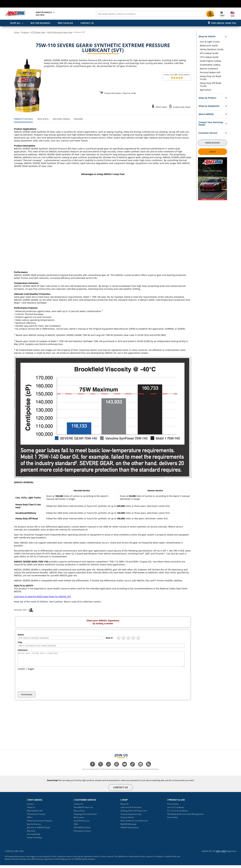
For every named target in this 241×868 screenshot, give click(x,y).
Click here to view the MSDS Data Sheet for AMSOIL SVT (42, 596)
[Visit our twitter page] (101, 769)
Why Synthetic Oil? (35, 813)
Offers (30, 820)
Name (21, 635)
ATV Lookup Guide (209, 53)
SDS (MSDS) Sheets (82, 830)
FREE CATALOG (65, 23)
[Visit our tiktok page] (132, 769)
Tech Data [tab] (43, 119)
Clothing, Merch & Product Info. (134, 813)
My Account (79, 820)
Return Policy (79, 813)
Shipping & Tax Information (85, 817)
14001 (224, 854)
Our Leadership (34, 837)
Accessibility (172, 820)
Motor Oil (124, 807)
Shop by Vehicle (127, 820)
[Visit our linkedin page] (140, 769)
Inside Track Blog (34, 840)
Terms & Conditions (176, 810)
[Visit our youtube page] (124, 769)
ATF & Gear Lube (38, 32)
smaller (22, 672)
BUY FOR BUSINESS (40, 23)
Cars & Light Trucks (210, 42)
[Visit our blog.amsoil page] (148, 769)
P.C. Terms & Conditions (178, 813)
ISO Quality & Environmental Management (185, 817)
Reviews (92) (24, 610)
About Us (31, 810)
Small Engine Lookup (210, 61)
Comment (23, 650)
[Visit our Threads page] (117, 769)
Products (25, 32)
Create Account (212, 143)
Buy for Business (34, 827)
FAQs (76, 827)
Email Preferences (82, 823)
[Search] (138, 14)
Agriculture (206, 90)
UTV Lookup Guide (209, 57)
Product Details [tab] (23, 119)
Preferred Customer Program (40, 823)
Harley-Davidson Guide (212, 49)
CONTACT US (87, 23)
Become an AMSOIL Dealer (39, 830)
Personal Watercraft (210, 72)
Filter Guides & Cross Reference (134, 823)
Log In (212, 152)
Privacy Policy (173, 807)
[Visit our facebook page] (93, 769)
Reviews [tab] (79, 119)
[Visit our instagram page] (109, 769)
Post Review (27, 697)
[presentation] (41, 684)
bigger (31, 672)
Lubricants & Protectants (131, 810)
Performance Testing (36, 817)
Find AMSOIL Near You (224, 23)
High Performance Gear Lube (60, 32)
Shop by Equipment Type (131, 817)
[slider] (177, 78)
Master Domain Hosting (15, 862)
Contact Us (78, 807)
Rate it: (109, 638)
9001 (218, 854)
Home (17, 32)
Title (20, 642)
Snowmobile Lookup (210, 65)
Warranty (31, 834)
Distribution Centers (82, 834)
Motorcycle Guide (209, 45)
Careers (31, 807)
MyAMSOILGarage (128, 827)
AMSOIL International (130, 830)
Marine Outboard (209, 69)
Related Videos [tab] (61, 119)
